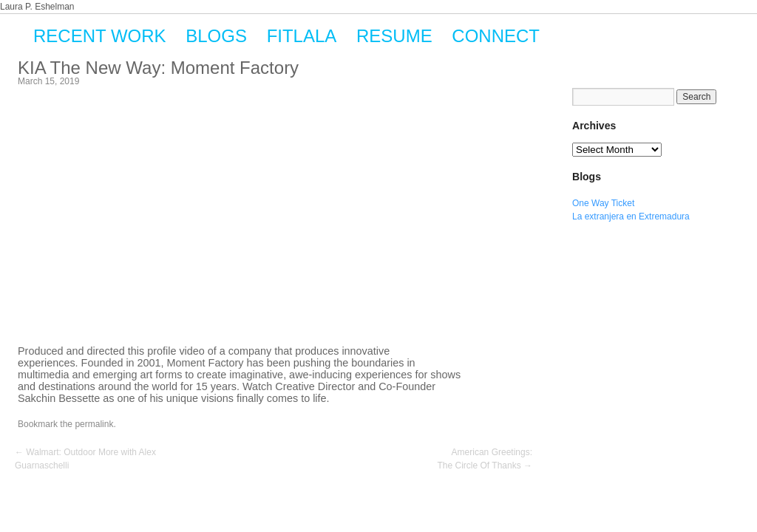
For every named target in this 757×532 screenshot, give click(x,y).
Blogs (216, 36)
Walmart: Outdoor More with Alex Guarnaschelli (85, 459)
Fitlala (302, 36)
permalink (94, 424)
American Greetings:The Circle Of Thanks (485, 459)
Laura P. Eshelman (37, 7)
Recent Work (100, 36)
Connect (496, 36)
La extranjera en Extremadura (631, 216)
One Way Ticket (603, 203)
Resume (394, 36)
